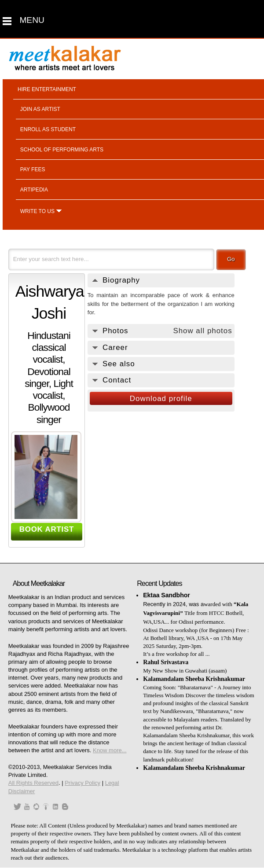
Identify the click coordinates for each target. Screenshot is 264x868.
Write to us (37, 211)
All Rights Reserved (33, 783)
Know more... (110, 750)
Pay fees (33, 169)
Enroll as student (48, 129)
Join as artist (40, 109)
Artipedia (34, 190)
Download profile (161, 399)
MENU (32, 20)
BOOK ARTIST (47, 529)
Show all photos (202, 331)
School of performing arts (62, 150)
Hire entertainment (47, 89)
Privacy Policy (82, 783)
